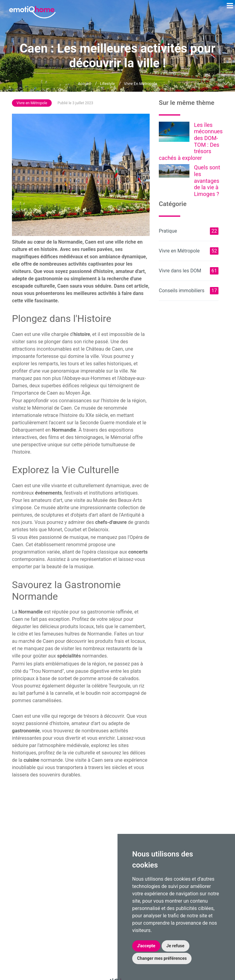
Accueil (84, 84)
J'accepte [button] (146, 946)
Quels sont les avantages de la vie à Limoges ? (207, 181)
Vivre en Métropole (141, 84)
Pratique (189, 231)
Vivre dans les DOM (189, 271)
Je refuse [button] (175, 946)
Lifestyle (107, 84)
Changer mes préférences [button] (162, 958)
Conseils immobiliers (189, 291)
